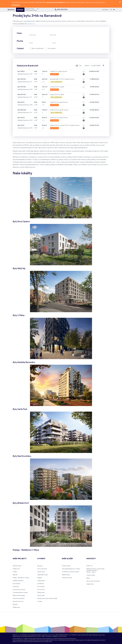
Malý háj (15, 575)
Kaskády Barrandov (18, 581)
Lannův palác (41, 596)
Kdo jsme (40, 566)
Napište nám (90, 584)
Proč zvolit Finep (42, 569)
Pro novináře (41, 587)
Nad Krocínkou (17, 566)
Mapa (88, 578)
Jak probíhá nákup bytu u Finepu (71, 569)
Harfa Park (16, 587)
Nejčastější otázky (42, 575)
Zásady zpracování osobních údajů (47, 599)
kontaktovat (31, 24)
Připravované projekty (19, 596)
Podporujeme (41, 581)
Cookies (40, 601)
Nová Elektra (16, 584)
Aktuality (15, 604)
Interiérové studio (67, 578)
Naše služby (67, 559)
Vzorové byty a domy (19, 590)
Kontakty (105, 10)
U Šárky (15, 572)
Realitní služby (66, 575)
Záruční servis (41, 572)
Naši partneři (41, 593)
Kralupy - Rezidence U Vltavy (21, 578)
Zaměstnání (41, 584)
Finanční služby (66, 566)
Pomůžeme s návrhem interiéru (70, 572)
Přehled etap (16, 607)
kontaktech (16, 5)
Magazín (40, 578)
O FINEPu (41, 559)
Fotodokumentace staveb (20, 593)
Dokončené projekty (19, 599)
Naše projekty (20, 559)
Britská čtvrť (16, 569)
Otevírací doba (91, 575)
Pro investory (41, 590)
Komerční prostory (18, 601)
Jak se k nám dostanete (93, 581)
